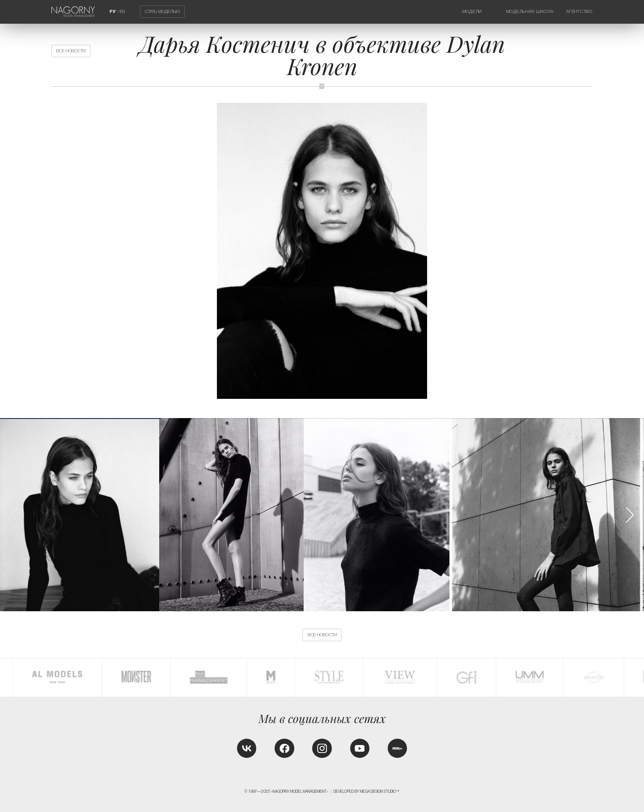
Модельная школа (530, 11)
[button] (630, 515)
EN (122, 11)
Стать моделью (162, 12)
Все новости (71, 51)
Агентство (579, 11)
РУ (113, 11)
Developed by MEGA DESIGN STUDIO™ (367, 791)
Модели (472, 11)
